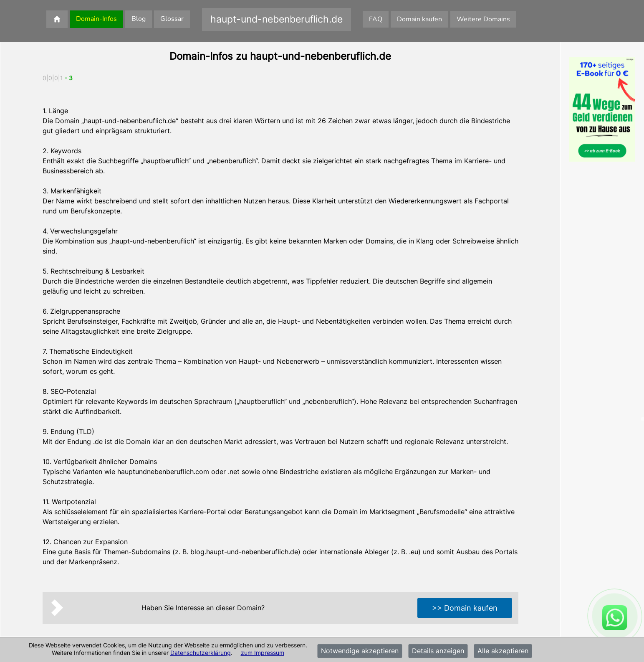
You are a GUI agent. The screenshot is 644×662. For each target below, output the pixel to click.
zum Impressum (263, 653)
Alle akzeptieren (503, 651)
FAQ (376, 19)
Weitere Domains (483, 19)
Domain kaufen (419, 19)
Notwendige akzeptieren (360, 651)
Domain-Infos (96, 19)
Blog (139, 19)
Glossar (172, 19)
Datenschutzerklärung (201, 653)
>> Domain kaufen (465, 608)
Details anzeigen (438, 651)
